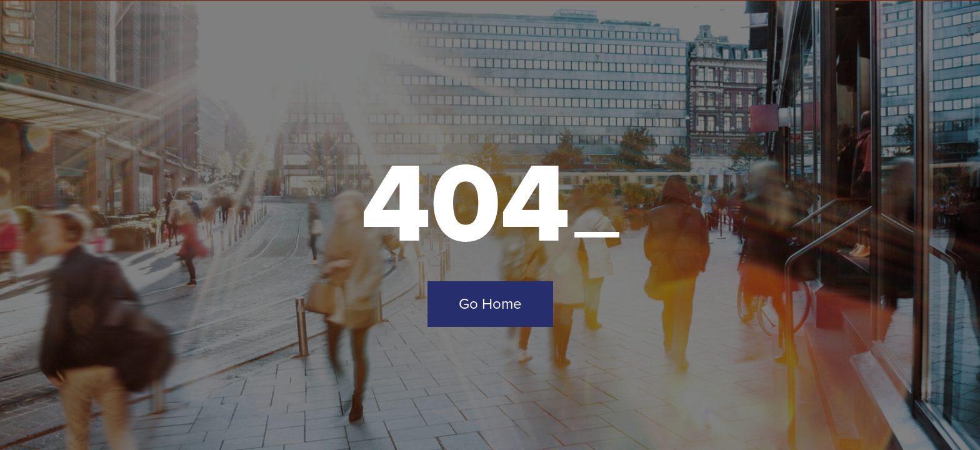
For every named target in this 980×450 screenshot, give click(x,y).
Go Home (490, 304)
